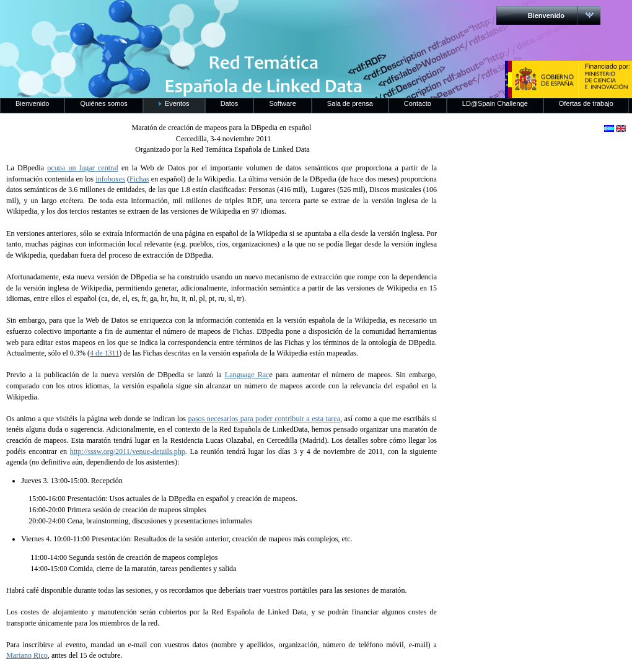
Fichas (139, 179)
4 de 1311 (104, 353)
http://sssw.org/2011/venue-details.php (128, 452)
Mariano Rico (27, 655)
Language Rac (247, 375)
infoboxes (110, 179)
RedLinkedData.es (129, 19)
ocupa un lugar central (83, 168)
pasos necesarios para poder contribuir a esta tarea (264, 419)
